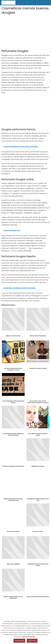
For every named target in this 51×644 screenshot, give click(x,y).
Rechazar (19, 641)
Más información (29, 637)
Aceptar (32, 641)
